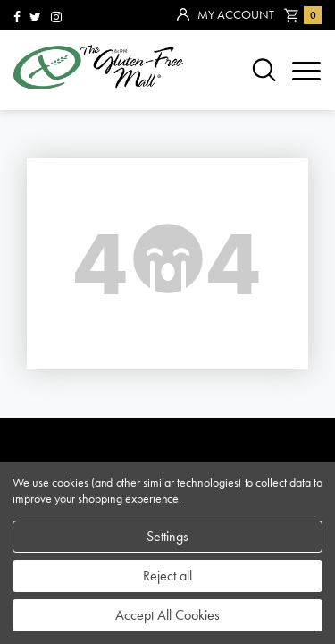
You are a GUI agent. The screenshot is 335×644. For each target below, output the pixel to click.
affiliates (59, 372)
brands (47, 165)
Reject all (167, 576)
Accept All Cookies (167, 615)
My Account (226, 15)
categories (66, 254)
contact (54, 313)
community (67, 224)
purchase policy (90, 342)
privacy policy (82, 401)
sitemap (49, 195)
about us (55, 283)
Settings (167, 536)
